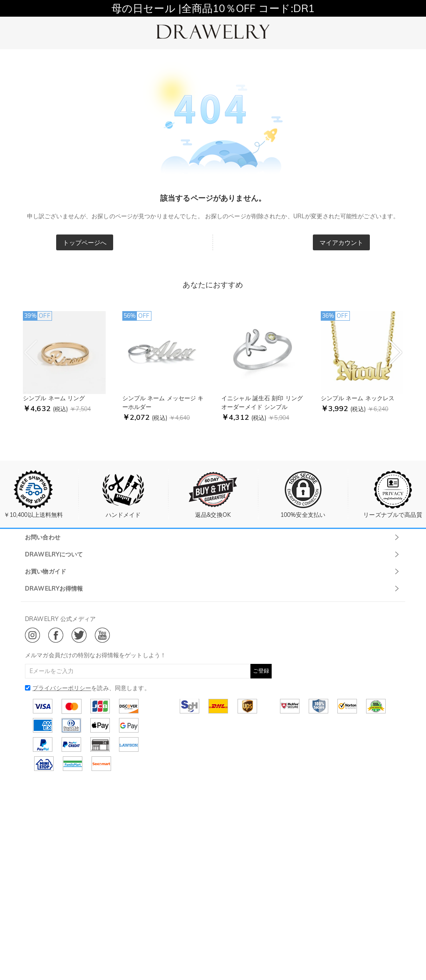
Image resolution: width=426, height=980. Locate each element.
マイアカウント (342, 243)
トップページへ (85, 243)
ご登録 (261, 671)
